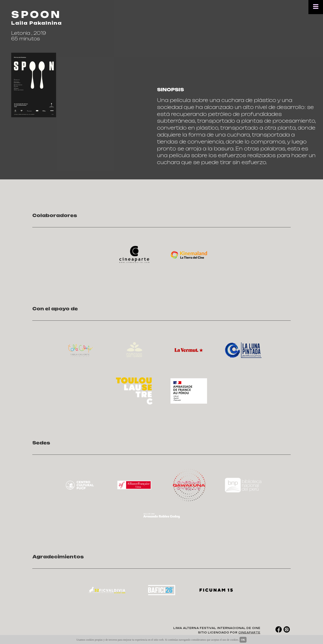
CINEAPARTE (249, 633)
